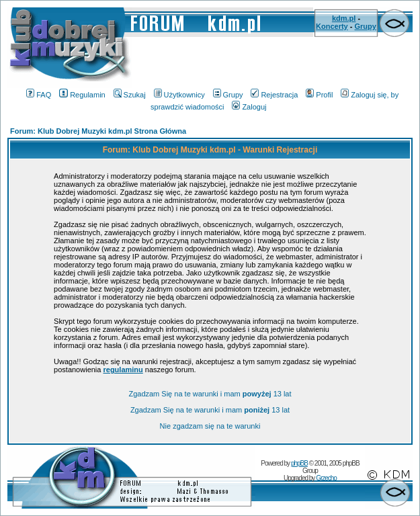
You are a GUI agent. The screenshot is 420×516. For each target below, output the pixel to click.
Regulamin (82, 95)
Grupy (366, 26)
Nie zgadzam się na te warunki (210, 426)
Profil (319, 95)
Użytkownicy (179, 95)
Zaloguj (249, 107)
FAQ (39, 95)
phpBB (299, 463)
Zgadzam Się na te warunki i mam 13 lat (210, 394)
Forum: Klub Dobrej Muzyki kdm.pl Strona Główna (98, 131)
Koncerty (332, 26)
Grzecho (326, 478)
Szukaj (130, 95)
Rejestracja (274, 95)
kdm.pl (344, 18)
